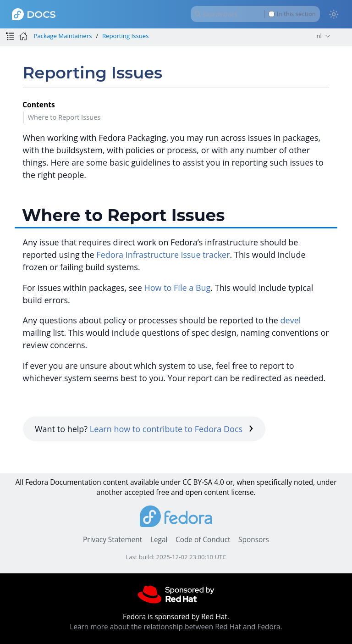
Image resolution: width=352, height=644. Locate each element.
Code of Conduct (203, 540)
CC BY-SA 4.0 (203, 482)
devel (291, 320)
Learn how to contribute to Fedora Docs (172, 429)
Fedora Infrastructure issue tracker (163, 255)
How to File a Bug (177, 288)
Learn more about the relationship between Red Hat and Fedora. (176, 627)
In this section (292, 14)
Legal (159, 540)
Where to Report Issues (64, 117)
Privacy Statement (113, 540)
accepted (139, 492)
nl (319, 36)
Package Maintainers (63, 36)
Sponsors (254, 540)
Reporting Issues (126, 36)
